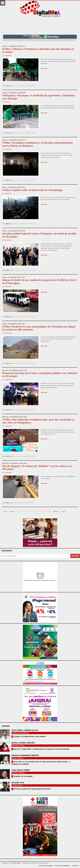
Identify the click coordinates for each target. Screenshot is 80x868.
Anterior (12, 512)
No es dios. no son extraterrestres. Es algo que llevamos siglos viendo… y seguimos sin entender (41, 763)
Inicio (5, 512)
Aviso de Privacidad (46, 866)
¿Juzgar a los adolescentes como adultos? (30, 736)
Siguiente (56, 512)
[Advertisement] (40, 25)
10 (49, 512)
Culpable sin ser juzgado (23, 776)
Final (63, 512)
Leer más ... (45, 69)
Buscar (75, 556)
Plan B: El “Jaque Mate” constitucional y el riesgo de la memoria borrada (41, 749)
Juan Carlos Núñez (21, 770)
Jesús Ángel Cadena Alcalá (25, 730)
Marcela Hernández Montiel (25, 756)
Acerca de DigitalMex (62, 866)
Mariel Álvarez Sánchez (23, 743)
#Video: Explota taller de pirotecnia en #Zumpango (32, 190)
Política (7, 102)
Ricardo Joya (18, 783)
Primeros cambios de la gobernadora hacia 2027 (32, 789)
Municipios (8, 240)
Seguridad (8, 56)
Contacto (75, 866)
